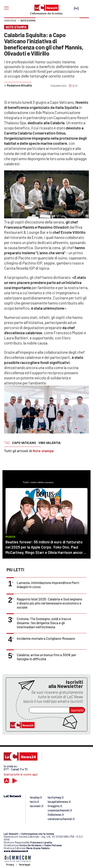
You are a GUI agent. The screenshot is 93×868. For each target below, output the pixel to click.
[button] (84, 23)
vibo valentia (50, 443)
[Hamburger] (6, 8)
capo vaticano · (25, 443)
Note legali (25, 865)
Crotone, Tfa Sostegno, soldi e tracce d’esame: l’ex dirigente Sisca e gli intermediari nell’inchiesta (44, 623)
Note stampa (28, 21)
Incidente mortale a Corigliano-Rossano (46, 638)
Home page (10, 21)
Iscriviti (77, 710)
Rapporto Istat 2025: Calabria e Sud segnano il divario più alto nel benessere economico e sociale (49, 603)
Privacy (10, 865)
